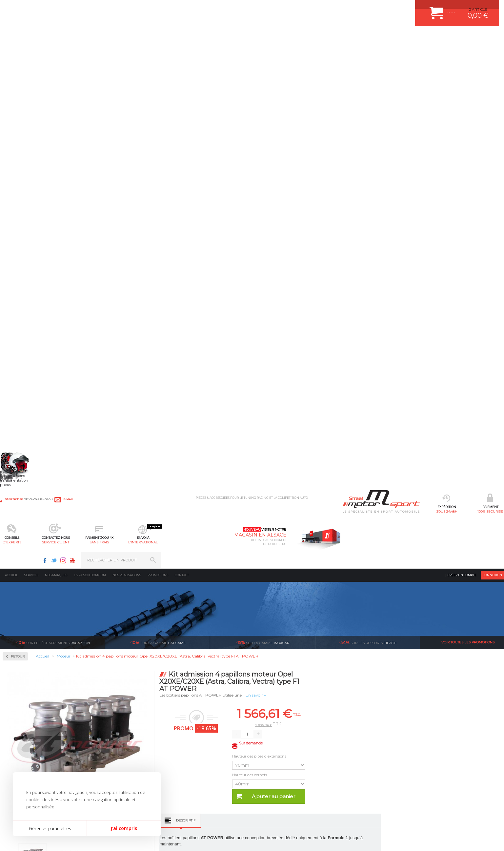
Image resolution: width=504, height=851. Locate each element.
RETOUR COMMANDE (276, 762)
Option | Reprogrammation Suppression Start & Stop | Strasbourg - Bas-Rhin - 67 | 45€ (248, 588)
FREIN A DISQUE (192, 795)
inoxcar (262, 121)
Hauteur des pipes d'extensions (363, 235)
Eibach (368, 121)
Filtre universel (25, 210)
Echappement (106, 738)
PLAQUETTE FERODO (197, 729)
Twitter (397, 9)
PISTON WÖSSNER (195, 738)
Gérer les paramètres (50, 828)
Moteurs (101, 721)
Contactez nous (372, 761)
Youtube (415, 9)
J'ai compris (124, 828)
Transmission (106, 746)
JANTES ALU (189, 754)
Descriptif (289, 299)
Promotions (158, 54)
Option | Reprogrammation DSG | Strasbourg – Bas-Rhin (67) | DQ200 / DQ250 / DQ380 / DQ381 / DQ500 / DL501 (349, 588)
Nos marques (56, 54)
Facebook (388, 9)
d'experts (188, 38)
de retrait (297, 659)
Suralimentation (110, 729)
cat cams (157, 121)
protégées (381, 659)
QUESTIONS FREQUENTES (280, 779)
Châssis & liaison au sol (117, 754)
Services (31, 54)
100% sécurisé (145, 38)
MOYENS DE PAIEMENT (278, 746)
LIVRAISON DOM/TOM (276, 770)
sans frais (273, 38)
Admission (21, 167)
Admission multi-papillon (34, 186)
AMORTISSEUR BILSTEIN (200, 721)
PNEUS (184, 762)
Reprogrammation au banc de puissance (45, 323)
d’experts (213, 659)
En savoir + (359, 174)
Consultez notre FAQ (385, 778)
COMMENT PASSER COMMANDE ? (287, 738)
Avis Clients (472, 819)
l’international (316, 38)
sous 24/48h (102, 38)
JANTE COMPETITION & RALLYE (206, 787)
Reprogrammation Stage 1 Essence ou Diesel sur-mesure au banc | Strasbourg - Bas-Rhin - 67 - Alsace (449, 588)
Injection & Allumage (34, 257)
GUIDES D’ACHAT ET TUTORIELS (286, 787)
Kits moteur (23, 278)
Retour (120, 135)
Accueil (11, 54)
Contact (182, 54)
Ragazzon (53, 121)
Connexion (492, 54)
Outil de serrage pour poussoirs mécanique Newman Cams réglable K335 (148, 586)
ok (494, 724)
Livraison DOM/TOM (90, 54)
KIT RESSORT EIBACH (197, 770)
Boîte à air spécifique (30, 194)
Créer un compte (462, 54)
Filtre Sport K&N (26, 202)
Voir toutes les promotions (468, 121)
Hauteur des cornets (353, 254)
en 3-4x (129, 659)
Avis (324, 414)
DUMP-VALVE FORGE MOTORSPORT (210, 779)
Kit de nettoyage (26, 218)
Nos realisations (127, 54)
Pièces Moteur (27, 299)
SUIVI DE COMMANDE (276, 754)
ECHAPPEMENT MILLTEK (200, 746)
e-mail (145, 9)
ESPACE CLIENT (271, 721)
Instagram (406, 9)
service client (231, 38)
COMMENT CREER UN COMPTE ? (286, 729)
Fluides (18, 236)
